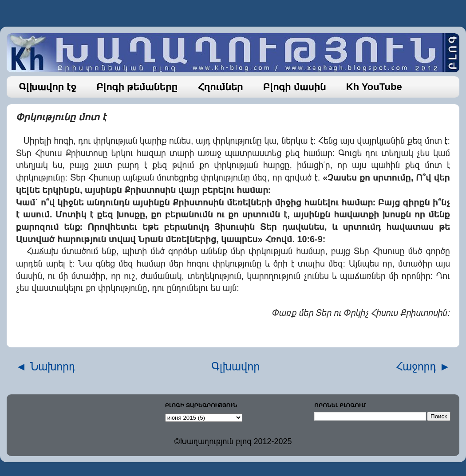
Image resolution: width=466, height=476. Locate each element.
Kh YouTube (374, 87)
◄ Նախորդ (45, 366)
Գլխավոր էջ (48, 87)
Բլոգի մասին (295, 87)
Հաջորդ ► (423, 366)
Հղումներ (220, 87)
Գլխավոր (236, 366)
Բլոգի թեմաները (137, 87)
